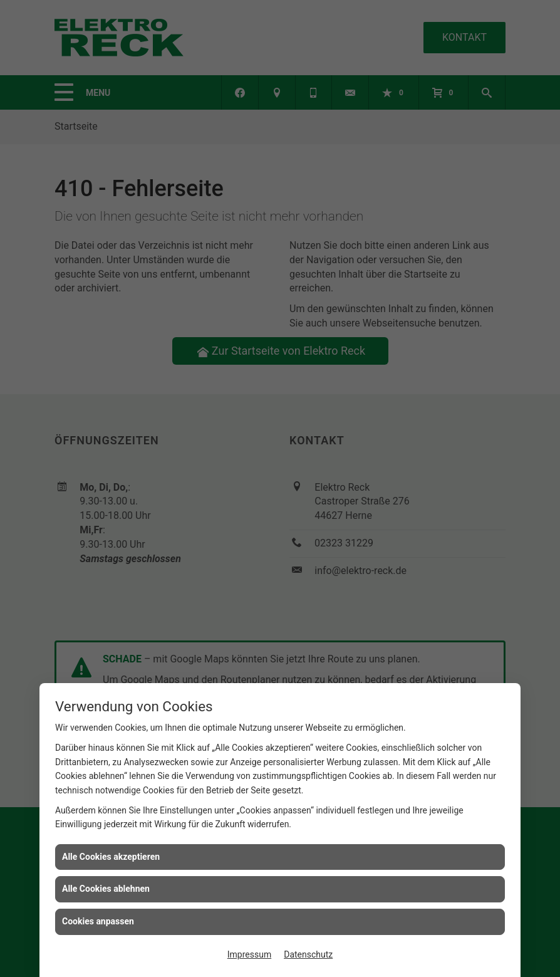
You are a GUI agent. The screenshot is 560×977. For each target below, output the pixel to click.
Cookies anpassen (98, 921)
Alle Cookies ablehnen (106, 889)
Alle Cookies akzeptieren (111, 857)
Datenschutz (308, 954)
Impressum (249, 954)
